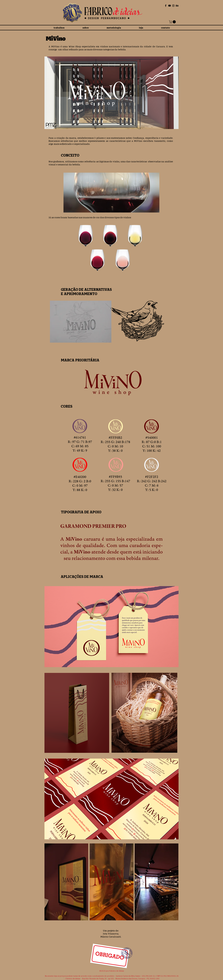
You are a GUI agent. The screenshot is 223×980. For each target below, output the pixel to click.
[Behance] (177, 6)
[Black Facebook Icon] (166, 6)
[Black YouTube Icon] (170, 6)
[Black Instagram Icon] (173, 6)
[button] (173, 22)
